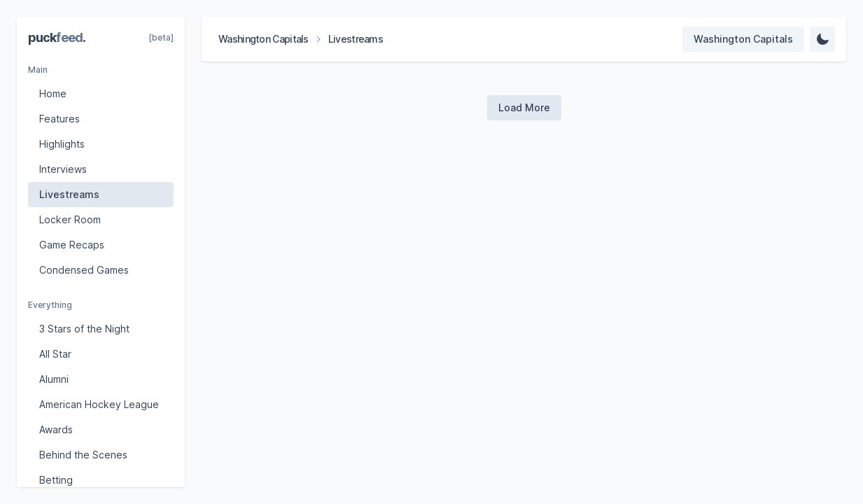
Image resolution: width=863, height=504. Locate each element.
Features (59, 119)
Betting (56, 480)
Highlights (62, 144)
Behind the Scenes (83, 455)
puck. (57, 37)
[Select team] (743, 39)
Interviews (63, 169)
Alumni (54, 379)
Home (53, 93)
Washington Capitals (264, 39)
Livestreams (69, 194)
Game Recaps (72, 245)
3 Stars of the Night (84, 329)
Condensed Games (84, 270)
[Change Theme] (822, 39)
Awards (56, 429)
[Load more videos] (524, 108)
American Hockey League (99, 404)
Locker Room (70, 219)
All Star (55, 354)
